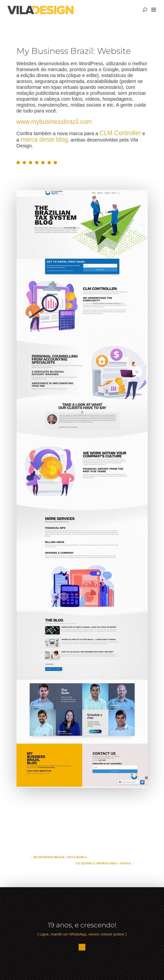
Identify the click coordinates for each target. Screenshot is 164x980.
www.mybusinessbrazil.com (54, 122)
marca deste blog (44, 139)
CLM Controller (120, 133)
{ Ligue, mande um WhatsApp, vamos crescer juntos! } (82, 934)
